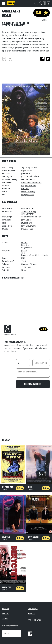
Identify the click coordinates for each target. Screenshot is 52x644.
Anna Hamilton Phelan (31, 217)
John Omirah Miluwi (30, 176)
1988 (23, 261)
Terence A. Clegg (29, 211)
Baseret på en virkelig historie (34, 255)
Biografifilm (26, 247)
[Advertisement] (24, 72)
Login (40, 3)
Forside (5, 609)
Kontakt (32, 613)
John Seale (26, 220)
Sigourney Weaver (29, 167)
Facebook (30, 634)
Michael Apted (28, 208)
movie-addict (10, 330)
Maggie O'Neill (28, 194)
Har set (49, 3)
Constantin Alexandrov (31, 182)
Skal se (44, 3)
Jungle (24, 250)
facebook (42, 59)
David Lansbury (28, 191)
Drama (24, 243)
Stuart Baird (27, 223)
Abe (23, 253)
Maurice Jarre (27, 229)
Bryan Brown (27, 170)
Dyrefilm (25, 245)
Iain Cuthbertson (29, 179)
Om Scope (33, 609)
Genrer (5, 618)
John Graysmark (28, 226)
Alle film (6, 613)
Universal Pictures (29, 264)
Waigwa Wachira (29, 185)
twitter (48, 59)
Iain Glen (25, 189)
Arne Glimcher (28, 214)
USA (23, 258)
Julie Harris (26, 173)
